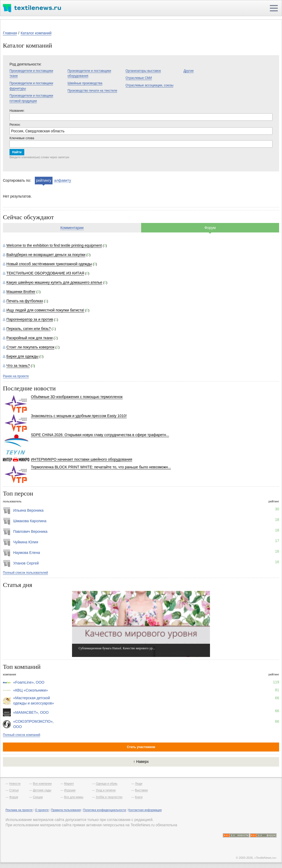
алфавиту (63, 180)
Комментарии (72, 228)
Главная (10, 33)
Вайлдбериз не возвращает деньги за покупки (46, 255)
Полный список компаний (21, 735)
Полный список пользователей (25, 573)
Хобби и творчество (109, 797)
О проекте (42, 810)
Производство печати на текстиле (92, 91)
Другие (189, 71)
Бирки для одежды (22, 356)
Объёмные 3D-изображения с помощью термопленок (77, 397)
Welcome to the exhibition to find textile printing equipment (54, 245)
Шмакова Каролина (30, 521)
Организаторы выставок (143, 71)
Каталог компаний (36, 33)
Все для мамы (74, 797)
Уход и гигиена (106, 790)
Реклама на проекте (19, 810)
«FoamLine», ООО (29, 682)
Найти (17, 152)
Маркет (69, 783)
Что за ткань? (18, 366)
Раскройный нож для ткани (29, 338)
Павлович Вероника (30, 531)
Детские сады (42, 790)
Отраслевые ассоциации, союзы (149, 85)
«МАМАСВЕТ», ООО (31, 712)
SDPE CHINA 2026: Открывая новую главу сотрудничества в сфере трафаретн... (100, 435)
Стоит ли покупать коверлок (30, 347)
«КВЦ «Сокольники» (31, 690)
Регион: (15, 125)
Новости (15, 783)
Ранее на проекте (16, 376)
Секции (38, 797)
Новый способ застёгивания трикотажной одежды (49, 264)
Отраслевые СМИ (139, 78)
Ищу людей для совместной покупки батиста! (45, 310)
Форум (210, 228)
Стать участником (141, 747)
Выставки (142, 790)
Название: (17, 111)
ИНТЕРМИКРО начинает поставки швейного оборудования (82, 459)
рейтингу (44, 180)
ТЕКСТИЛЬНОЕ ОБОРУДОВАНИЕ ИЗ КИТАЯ (45, 273)
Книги (139, 797)
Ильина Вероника (28, 510)
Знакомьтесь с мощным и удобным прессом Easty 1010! (79, 416)
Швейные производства (85, 83)
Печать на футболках (25, 301)
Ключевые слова (22, 138)
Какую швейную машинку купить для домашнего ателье (54, 282)
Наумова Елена (27, 553)
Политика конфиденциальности (104, 810)
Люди (139, 783)
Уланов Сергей (26, 563)
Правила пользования (66, 810)
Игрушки (70, 790)
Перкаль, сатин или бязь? (28, 329)
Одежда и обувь (107, 783)
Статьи (14, 790)
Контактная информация (145, 810)
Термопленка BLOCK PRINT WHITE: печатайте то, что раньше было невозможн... (101, 467)
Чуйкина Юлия (26, 542)
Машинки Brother (21, 292)
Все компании (42, 783)
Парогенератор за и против (30, 319)
